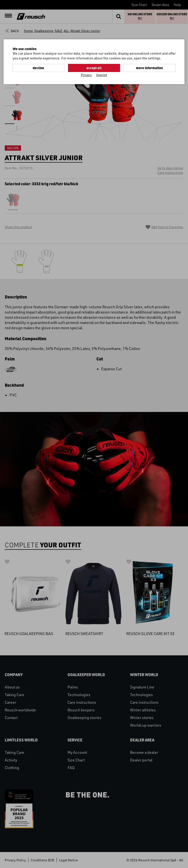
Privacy (86, 75)
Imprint (102, 75)
